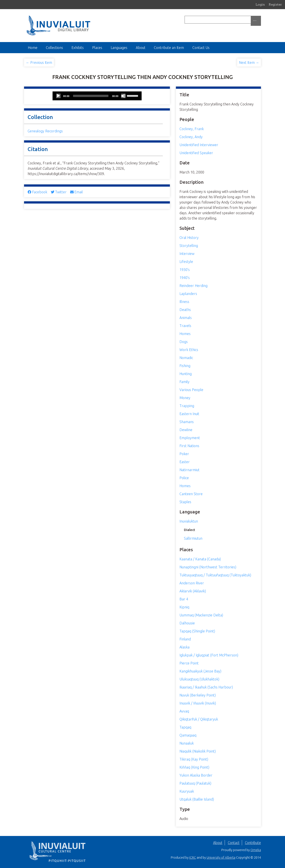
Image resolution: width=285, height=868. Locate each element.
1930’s (185, 270)
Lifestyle (186, 262)
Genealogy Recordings (45, 131)
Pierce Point (189, 663)
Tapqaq (185, 727)
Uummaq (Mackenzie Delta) (201, 615)
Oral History (189, 238)
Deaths (185, 310)
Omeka (256, 850)
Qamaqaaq (188, 735)
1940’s (185, 278)
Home (33, 48)
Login (260, 4)
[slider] (91, 96)
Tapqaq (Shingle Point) (197, 631)
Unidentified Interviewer (199, 145)
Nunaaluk (187, 743)
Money (185, 398)
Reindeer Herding (193, 286)
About (141, 48)
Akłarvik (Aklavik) (193, 591)
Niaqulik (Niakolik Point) (198, 751)
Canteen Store (191, 494)
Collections (54, 48)
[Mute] (123, 96)
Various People (191, 390)
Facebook (37, 192)
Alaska (184, 647)
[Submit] (260, 20)
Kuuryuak (187, 791)
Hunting (186, 374)
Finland (185, 639)
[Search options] (256, 21)
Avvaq (184, 711)
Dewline (186, 430)
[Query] (223, 20)
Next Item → (249, 63)
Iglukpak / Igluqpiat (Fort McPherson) (209, 655)
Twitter (59, 192)
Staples (185, 502)
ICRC (193, 858)
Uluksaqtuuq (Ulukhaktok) (199, 679)
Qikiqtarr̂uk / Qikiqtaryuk (199, 719)
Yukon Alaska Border (196, 775)
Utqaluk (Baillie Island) (197, 799)
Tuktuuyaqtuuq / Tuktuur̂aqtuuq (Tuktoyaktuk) (215, 575)
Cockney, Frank (192, 129)
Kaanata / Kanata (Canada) (200, 559)
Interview (187, 254)
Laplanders (188, 294)
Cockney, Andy (191, 137)
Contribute (253, 843)
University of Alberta (221, 858)
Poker (184, 454)
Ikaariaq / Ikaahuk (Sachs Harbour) (206, 687)
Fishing (185, 366)
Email (76, 192)
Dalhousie (187, 623)
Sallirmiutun (193, 538)
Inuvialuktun (189, 521)
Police (184, 478)
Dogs (184, 342)
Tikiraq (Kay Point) (194, 759)
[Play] (58, 96)
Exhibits (78, 48)
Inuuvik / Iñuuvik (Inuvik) (198, 703)
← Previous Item (39, 63)
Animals (186, 318)
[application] (97, 96)
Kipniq (184, 607)
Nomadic (186, 358)
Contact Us (201, 48)
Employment (190, 438)
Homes (185, 334)
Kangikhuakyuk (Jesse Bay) (200, 671)
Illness (184, 302)
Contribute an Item (169, 48)
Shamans (187, 422)
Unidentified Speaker (196, 153)
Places (97, 48)
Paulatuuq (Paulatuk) (195, 783)
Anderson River (192, 583)
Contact (234, 843)
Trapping (187, 406)
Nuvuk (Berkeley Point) (198, 695)
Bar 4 (184, 599)
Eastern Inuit (189, 414)
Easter (185, 462)
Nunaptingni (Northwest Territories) (208, 567)
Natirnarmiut (189, 470)
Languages (119, 48)
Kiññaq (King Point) (194, 767)
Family (184, 382)
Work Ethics (189, 350)
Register (275, 4)
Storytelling (189, 246)
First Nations (189, 446)
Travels (185, 326)
